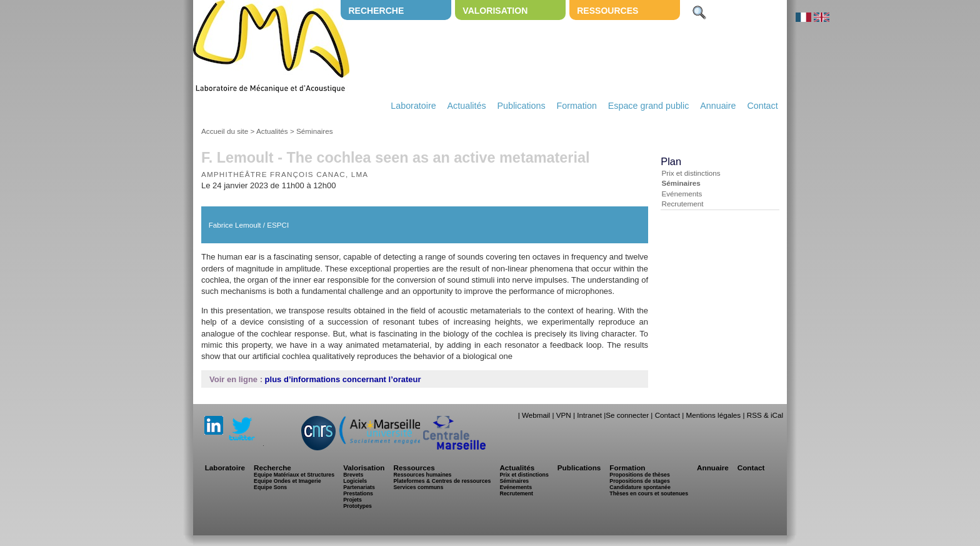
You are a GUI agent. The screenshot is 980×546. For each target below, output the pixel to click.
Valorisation (495, 11)
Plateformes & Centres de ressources (442, 481)
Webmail (536, 415)
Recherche (376, 11)
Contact (762, 106)
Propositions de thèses (639, 475)
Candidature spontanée (640, 487)
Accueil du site (225, 131)
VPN (564, 415)
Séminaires (314, 131)
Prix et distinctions (691, 173)
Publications (521, 106)
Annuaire (718, 106)
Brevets (353, 475)
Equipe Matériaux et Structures (294, 475)
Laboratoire (413, 106)
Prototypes (357, 506)
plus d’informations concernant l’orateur (343, 379)
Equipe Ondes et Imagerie (287, 481)
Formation (577, 106)
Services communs (418, 487)
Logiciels (355, 481)
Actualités (467, 106)
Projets (352, 500)
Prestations (358, 493)
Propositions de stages (639, 481)
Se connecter (627, 415)
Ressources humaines (422, 475)
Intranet (589, 415)
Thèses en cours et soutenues (649, 493)
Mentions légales (713, 415)
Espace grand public (649, 106)
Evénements (682, 194)
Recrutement (682, 204)
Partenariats (359, 487)
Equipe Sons (270, 487)
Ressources (607, 11)
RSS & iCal (765, 415)
